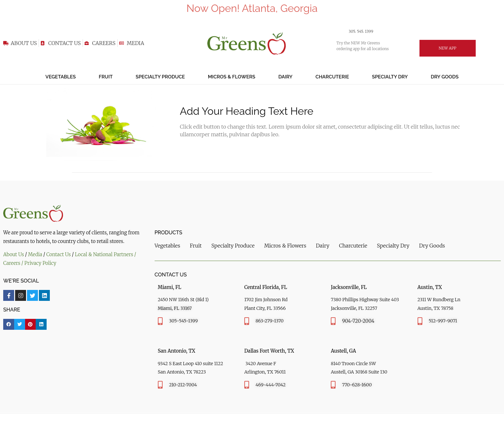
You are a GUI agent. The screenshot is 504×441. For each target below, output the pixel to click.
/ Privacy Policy (40, 263)
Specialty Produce (160, 77)
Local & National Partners (105, 254)
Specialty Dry (390, 77)
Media (35, 254)
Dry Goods (445, 77)
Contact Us (59, 254)
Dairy (285, 77)
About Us (14, 254)
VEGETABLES (60, 77)
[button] (9, 324)
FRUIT (106, 77)
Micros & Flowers (232, 77)
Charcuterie (332, 77)
